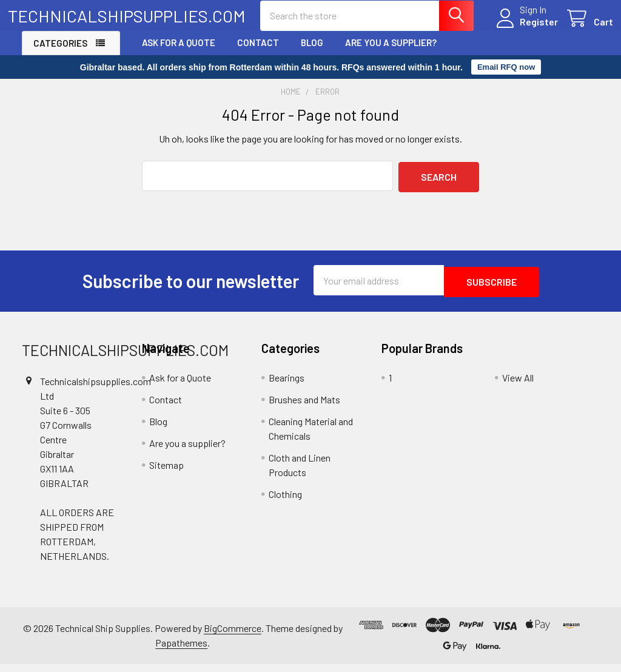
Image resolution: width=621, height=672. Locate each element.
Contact (258, 53)
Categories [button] (60, 53)
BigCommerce (233, 636)
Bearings (287, 385)
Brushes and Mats (304, 407)
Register (525, 28)
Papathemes (181, 650)
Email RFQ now (506, 78)
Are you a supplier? (391, 53)
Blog (312, 53)
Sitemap (166, 472)
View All (518, 385)
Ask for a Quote (179, 53)
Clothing (285, 501)
